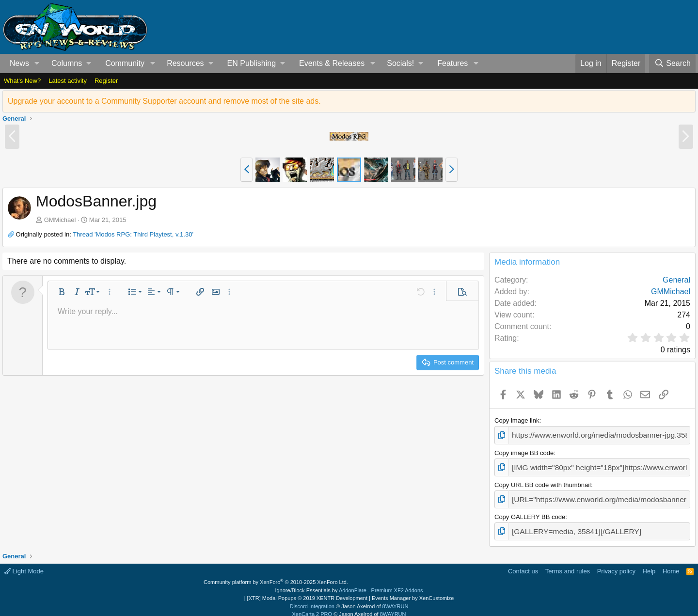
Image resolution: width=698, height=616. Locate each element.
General (676, 280)
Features (452, 63)
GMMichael (60, 220)
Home (671, 564)
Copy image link (517, 420)
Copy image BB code (524, 451)
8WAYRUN (396, 599)
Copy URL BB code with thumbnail (543, 481)
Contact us (523, 564)
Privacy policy (616, 564)
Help (649, 564)
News (19, 63)
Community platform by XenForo (276, 575)
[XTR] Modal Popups (307, 591)
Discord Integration (312, 599)
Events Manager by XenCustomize (413, 591)
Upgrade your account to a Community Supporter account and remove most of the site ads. (164, 101)
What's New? (22, 81)
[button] (37, 63)
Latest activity (68, 81)
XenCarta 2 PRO (312, 607)
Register (106, 81)
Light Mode (24, 564)
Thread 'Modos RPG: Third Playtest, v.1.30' (133, 234)
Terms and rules (568, 564)
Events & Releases (332, 63)
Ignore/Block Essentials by (349, 583)
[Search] (672, 63)
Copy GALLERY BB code (530, 512)
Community (125, 63)
